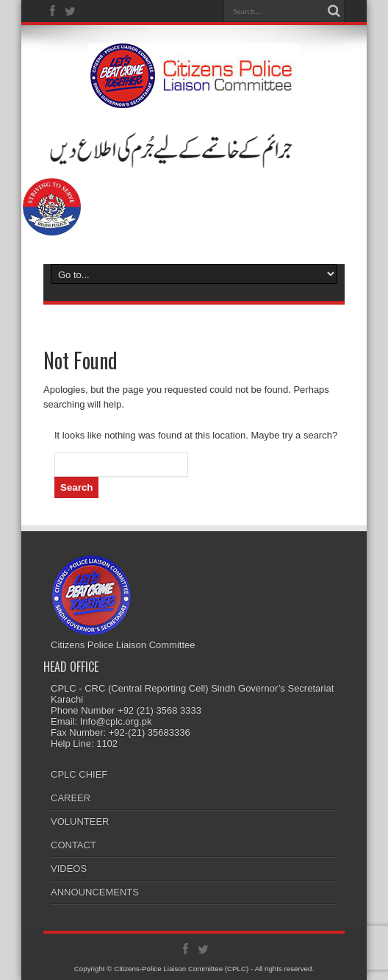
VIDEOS (69, 869)
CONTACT (73, 845)
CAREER (71, 798)
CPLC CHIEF (79, 774)
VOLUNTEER (80, 821)
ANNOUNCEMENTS (95, 892)
